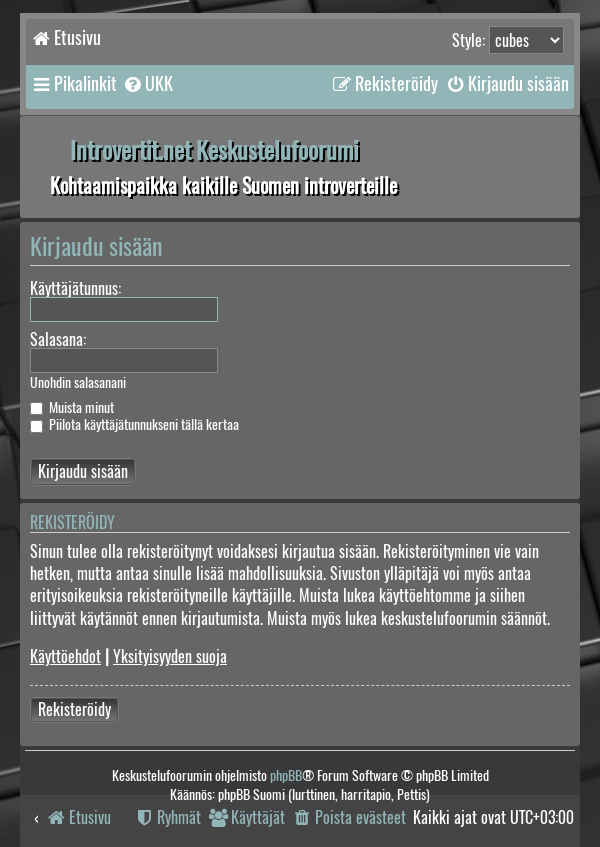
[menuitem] (147, 84)
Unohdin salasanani (78, 383)
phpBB (286, 775)
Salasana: (58, 339)
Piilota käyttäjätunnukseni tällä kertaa (134, 424)
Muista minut (72, 407)
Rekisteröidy (74, 709)
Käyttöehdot (65, 656)
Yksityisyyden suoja (170, 656)
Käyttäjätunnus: (75, 288)
